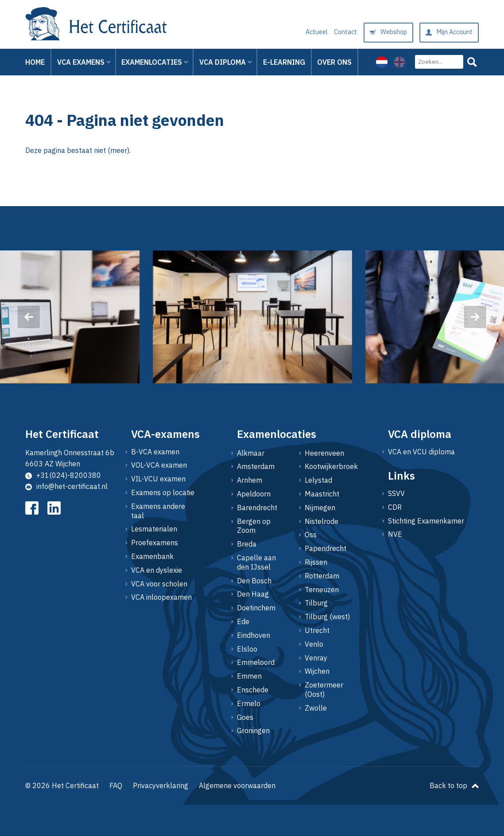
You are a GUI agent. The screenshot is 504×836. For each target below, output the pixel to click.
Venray (316, 658)
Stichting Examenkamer (426, 521)
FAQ (116, 785)
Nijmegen (320, 508)
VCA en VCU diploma (421, 452)
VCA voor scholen (159, 584)
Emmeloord (256, 662)
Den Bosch (254, 581)
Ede (243, 621)
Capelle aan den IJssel (256, 562)
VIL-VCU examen (158, 479)
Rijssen (316, 562)
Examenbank (152, 556)
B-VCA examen (155, 452)
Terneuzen (322, 590)
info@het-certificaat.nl (66, 486)
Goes (245, 717)
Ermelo (249, 703)
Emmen (249, 676)
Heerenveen (324, 453)
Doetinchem (256, 608)
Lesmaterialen (154, 529)
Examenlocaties (152, 62)
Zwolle (316, 708)
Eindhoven (254, 635)
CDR (395, 507)
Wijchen (317, 671)
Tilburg (316, 603)
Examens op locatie (163, 492)
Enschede (253, 690)
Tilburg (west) (327, 617)
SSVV (396, 493)
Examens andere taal (158, 511)
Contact (345, 23)
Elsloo (247, 649)
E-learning (284, 62)
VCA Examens (81, 62)
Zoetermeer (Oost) (324, 690)
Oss (311, 535)
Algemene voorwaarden (237, 785)
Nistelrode (322, 521)
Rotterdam (322, 576)
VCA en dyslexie (157, 570)
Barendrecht (257, 508)
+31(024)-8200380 (63, 475)
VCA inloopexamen (161, 597)
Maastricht (322, 494)
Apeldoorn (254, 494)
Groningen (253, 731)
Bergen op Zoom (254, 526)
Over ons (334, 62)
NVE (395, 534)
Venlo (314, 644)
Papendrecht (326, 548)
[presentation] (29, 317)
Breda (247, 544)
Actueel (317, 23)
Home (35, 62)
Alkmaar (251, 453)
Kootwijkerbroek (328, 466)
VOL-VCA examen (159, 465)
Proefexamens (155, 543)
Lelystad (318, 480)
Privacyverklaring (161, 785)
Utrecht (317, 630)
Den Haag (253, 594)
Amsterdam (256, 466)
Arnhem (250, 480)
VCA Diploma (223, 62)
